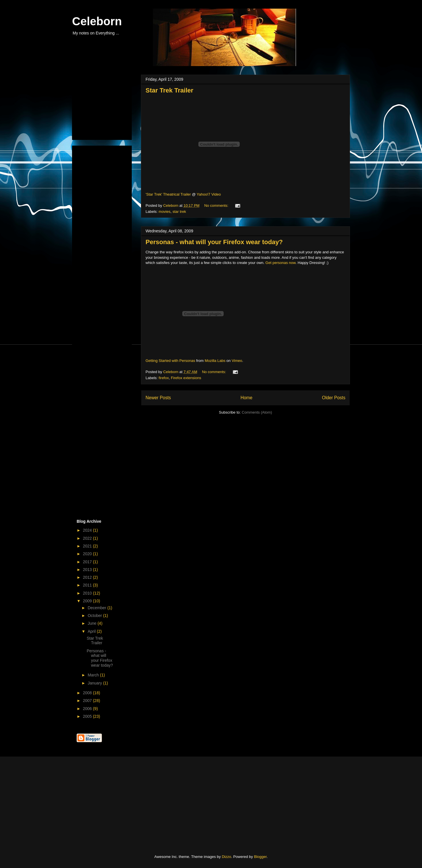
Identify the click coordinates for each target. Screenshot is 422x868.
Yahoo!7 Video (209, 194)
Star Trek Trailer (169, 90)
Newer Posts (158, 398)
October (95, 616)
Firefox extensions (186, 378)
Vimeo (237, 361)
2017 (88, 562)
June (92, 623)
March (94, 675)
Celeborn (97, 21)
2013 (88, 570)
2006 (88, 709)
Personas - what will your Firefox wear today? (214, 242)
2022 (88, 538)
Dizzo (227, 857)
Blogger (260, 857)
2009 (88, 601)
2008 (88, 693)
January (95, 683)
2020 (88, 554)
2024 (88, 530)
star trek (179, 212)
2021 (88, 546)
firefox (164, 378)
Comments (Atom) (257, 412)
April (92, 631)
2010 (88, 593)
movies (165, 212)
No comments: (217, 206)
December (97, 608)
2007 (88, 701)
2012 (88, 577)
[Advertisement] (105, 106)
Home (247, 398)
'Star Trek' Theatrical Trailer (168, 194)
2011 (88, 585)
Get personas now (281, 263)
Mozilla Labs (215, 361)
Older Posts (334, 398)
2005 (88, 716)
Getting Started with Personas (170, 361)
